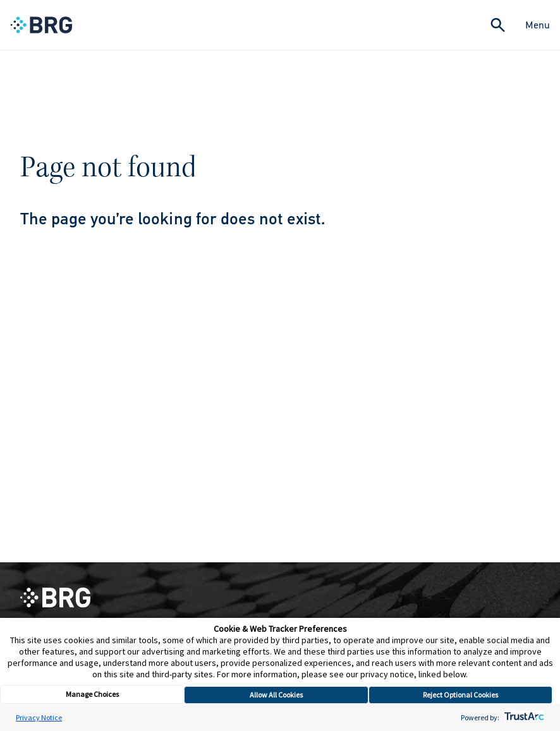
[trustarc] (523, 717)
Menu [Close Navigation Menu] (538, 25)
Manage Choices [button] (92, 694)
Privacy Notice (39, 717)
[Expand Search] (498, 25)
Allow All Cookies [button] (276, 695)
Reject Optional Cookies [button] (460, 695)
